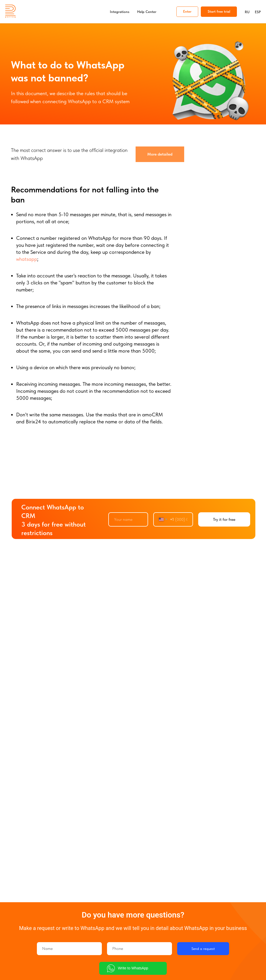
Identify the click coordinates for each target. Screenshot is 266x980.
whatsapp (27, 259)
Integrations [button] (120, 12)
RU (247, 12)
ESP (258, 12)
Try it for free (224, 519)
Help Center (147, 12)
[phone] (139, 949)
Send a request (203, 949)
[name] (128, 519)
